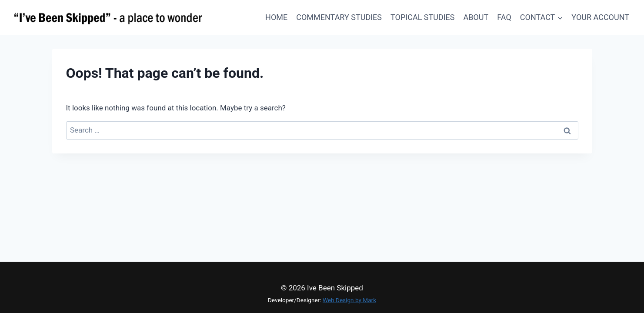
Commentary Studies (339, 17)
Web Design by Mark (349, 300)
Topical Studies (422, 17)
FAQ (504, 17)
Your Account (600, 17)
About (476, 17)
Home (276, 17)
